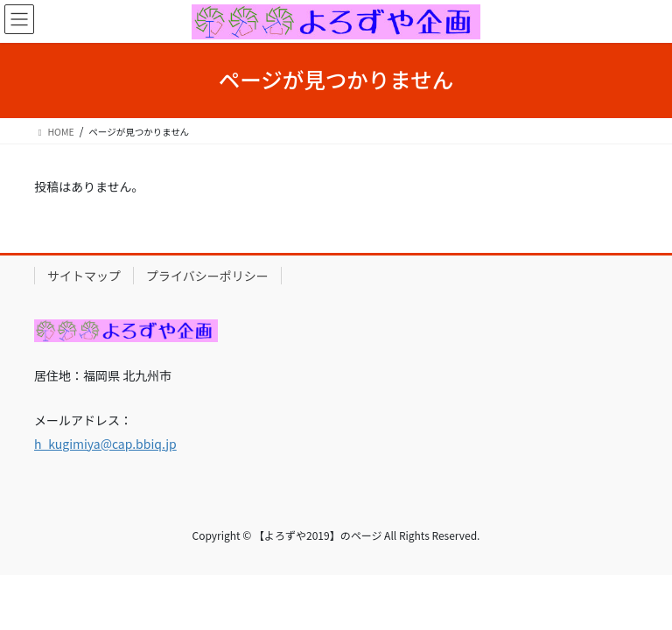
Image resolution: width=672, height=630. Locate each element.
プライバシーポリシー (207, 276)
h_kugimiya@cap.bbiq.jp (105, 444)
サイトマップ (84, 276)
